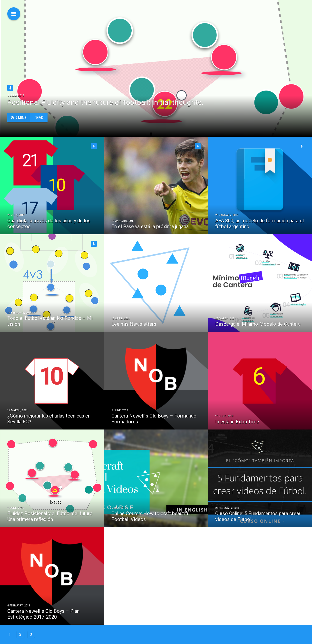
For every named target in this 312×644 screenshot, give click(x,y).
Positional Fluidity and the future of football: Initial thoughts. (105, 102)
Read (25, 118)
